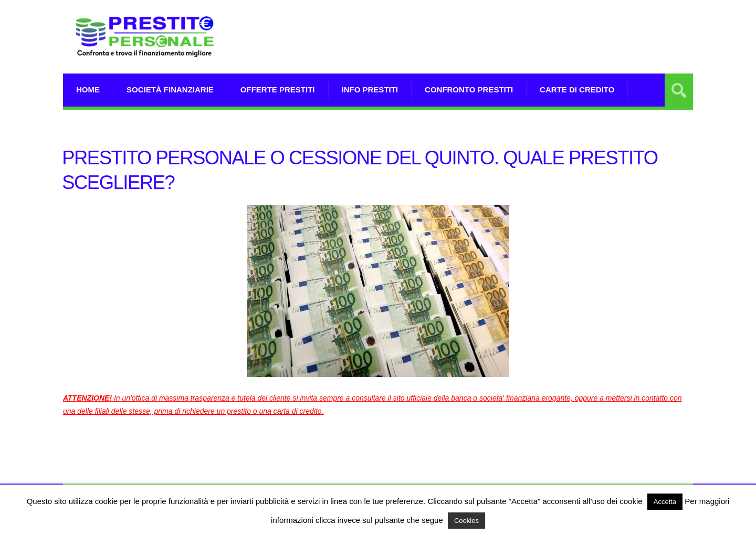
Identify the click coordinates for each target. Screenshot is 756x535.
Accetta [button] (665, 502)
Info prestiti (370, 90)
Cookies (466, 521)
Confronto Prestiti (469, 90)
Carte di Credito (577, 90)
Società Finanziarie (170, 90)
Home (88, 90)
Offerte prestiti (278, 90)
